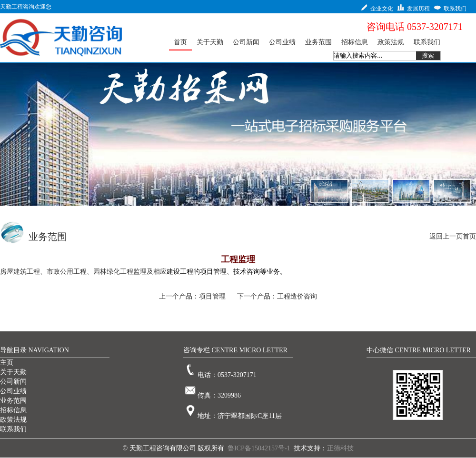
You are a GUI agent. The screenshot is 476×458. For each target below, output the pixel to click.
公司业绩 (13, 391)
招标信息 (13, 410)
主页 (7, 363)
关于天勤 (13, 372)
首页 (469, 236)
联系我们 (13, 429)
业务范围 (13, 401)
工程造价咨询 (297, 296)
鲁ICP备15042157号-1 (259, 448)
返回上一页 (446, 236)
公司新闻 (13, 382)
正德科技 (340, 448)
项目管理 (212, 296)
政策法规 (13, 420)
